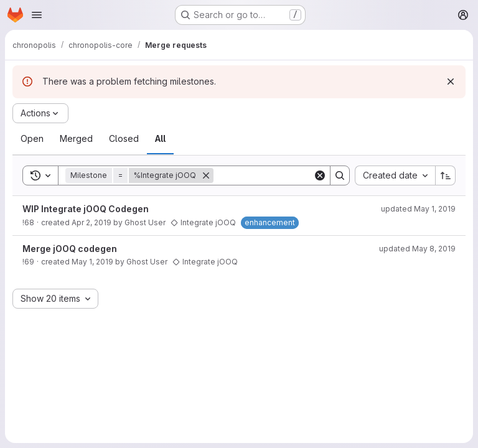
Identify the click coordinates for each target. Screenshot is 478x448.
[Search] (291, 175)
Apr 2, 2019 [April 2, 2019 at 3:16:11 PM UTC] (91, 222)
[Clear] (320, 175)
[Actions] (40, 113)
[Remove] (206, 175)
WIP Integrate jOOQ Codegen (86, 209)
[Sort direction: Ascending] (446, 175)
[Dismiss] (451, 82)
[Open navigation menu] (37, 15)
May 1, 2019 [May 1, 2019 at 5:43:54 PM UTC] (92, 262)
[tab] (32, 139)
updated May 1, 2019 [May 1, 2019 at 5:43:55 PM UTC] (418, 209)
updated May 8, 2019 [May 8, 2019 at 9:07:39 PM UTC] (417, 249)
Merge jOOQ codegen (70, 249)
